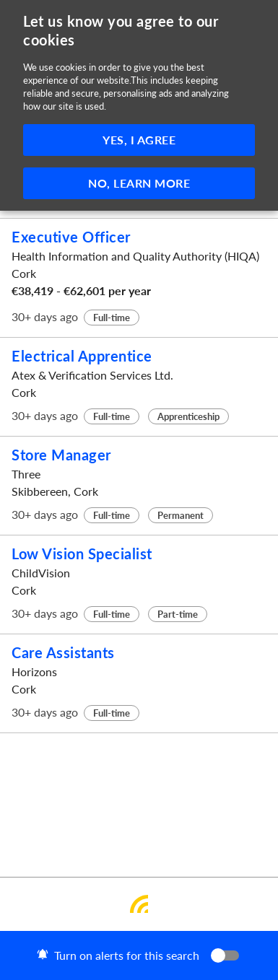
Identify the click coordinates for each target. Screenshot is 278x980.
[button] (139, 955)
